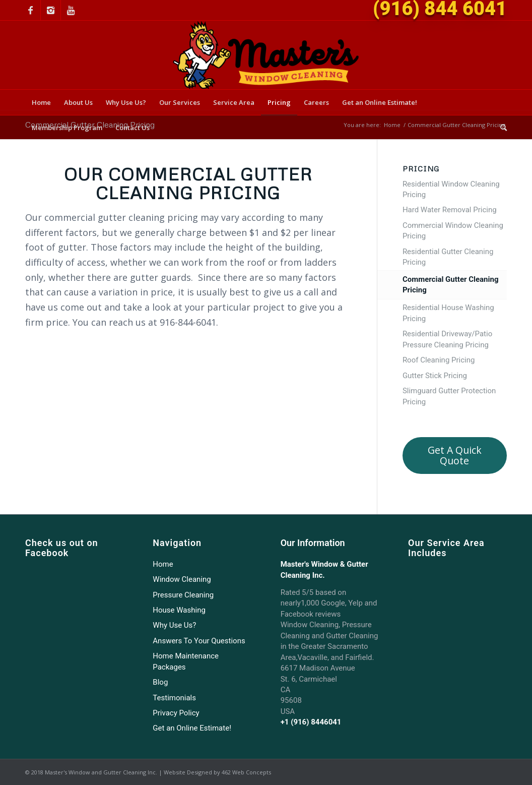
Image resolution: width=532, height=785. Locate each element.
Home (392, 125)
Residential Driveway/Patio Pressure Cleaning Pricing (447, 339)
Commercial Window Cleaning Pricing (453, 231)
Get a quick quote (455, 455)
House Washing (179, 610)
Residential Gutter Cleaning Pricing (448, 257)
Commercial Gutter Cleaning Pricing (451, 285)
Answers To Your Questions (199, 641)
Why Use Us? (174, 625)
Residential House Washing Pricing (448, 313)
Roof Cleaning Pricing (439, 360)
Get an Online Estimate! (192, 728)
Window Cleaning (182, 579)
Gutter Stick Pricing (435, 376)
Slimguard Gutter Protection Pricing (449, 396)
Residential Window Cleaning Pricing (451, 189)
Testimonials (174, 698)
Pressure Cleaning (183, 595)
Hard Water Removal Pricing (450, 210)
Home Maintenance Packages (186, 661)
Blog (160, 682)
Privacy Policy (176, 713)
